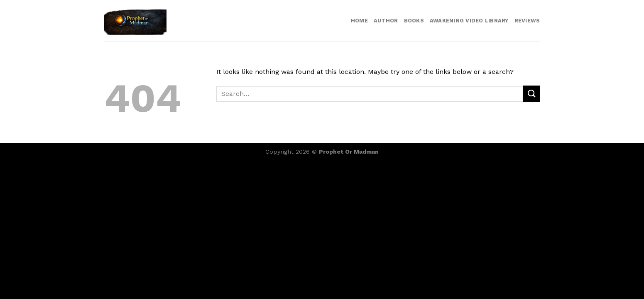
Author (386, 21)
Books (414, 21)
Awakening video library (469, 21)
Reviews (527, 21)
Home (359, 21)
